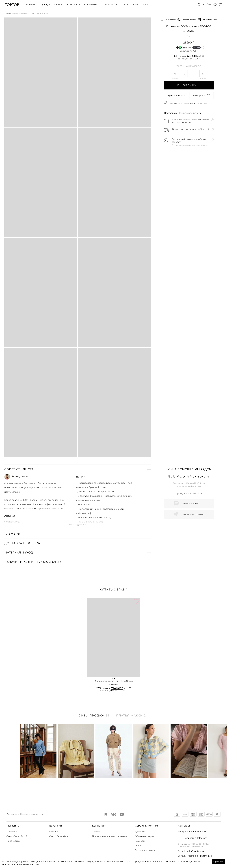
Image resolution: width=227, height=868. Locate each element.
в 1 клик (176, 95)
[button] (78, 469)
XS (175, 74)
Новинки (31, 5)
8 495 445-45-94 (197, 832)
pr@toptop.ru (205, 856)
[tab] (114, 591)
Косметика (91, 5)
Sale (145, 5)
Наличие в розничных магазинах (189, 103)
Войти (207, 5)
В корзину (189, 85)
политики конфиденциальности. (21, 864)
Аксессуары (73, 5)
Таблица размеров (189, 66)
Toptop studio (110, 5)
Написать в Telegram (195, 838)
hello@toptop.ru (195, 851)
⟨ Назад (8, 13)
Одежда (46, 5)
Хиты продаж (130, 5)
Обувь (58, 5)
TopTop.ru (12, 5)
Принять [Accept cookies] (218, 861)
